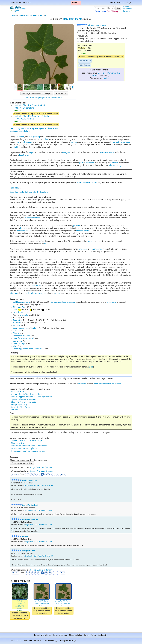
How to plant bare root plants (24, 448)
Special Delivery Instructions (23, 399)
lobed (46, 139)
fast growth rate (107, 152)
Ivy (46, 15)
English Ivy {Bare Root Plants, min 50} (39, 485)
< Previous (15, 474)
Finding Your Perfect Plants (31, 15)
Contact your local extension (63, 302)
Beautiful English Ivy (31, 505)
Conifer (34, 328)
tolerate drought (116, 165)
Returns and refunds (42, 635)
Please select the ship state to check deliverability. (101, 57)
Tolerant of (18, 320)
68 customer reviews (92, 25)
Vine (15, 346)
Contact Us (103, 635)
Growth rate (18, 312)
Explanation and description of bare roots (29, 446)
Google (101, 73)
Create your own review (22, 463)
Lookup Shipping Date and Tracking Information (31, 397)
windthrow (36, 286)
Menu (121, 3)
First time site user (30, 519)
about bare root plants (87, 182)
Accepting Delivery (19, 405)
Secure (95, 76)
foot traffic (24, 155)
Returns (14, 410)
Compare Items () (69, 641)
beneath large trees (121, 142)
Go (118, 8)
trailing (73, 142)
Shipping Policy (76, 635)
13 (54, 474)
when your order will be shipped (107, 384)
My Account (16, 641)
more (91, 367)
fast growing (34, 137)
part (81, 163)
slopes (32, 152)
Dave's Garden (114, 73)
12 (50, 474)
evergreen (20, 137)
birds (46, 244)
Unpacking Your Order (20, 407)
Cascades (17, 331)
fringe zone (111, 302)
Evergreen (17, 341)
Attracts (17, 325)
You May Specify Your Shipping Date (26, 394)
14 (57, 474)
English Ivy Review (30, 480)
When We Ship (17, 392)
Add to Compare (85, 65)
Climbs (16, 333)
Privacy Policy (90, 635)
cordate (87, 231)
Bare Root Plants (73, 19)
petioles (77, 226)
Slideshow (61, 93)
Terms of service (60, 635)
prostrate (24, 315)
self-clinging (27, 142)
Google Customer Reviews (41, 467)
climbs (37, 218)
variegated (98, 249)
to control (82, 384)
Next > (63, 474)
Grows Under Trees (21, 328)
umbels (91, 241)
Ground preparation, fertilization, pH (27, 441)
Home (113, 3)
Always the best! (29, 551)
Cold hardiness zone (22, 302)
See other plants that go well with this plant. (29, 192)
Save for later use (85, 61)
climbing (16, 147)
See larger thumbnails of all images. (37, 93)
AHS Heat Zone (19, 307)
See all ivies (16, 188)
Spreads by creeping (22, 336)
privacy (107, 78)
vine (17, 142)
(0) (129, 3)
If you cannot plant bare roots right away (29, 451)
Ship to (76, 3)
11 (46, 474)
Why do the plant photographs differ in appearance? (44, 98)
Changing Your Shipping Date (23, 402)
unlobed (80, 231)
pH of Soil (17, 323)
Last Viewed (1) (51, 641)
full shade (90, 163)
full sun (115, 163)
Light (15, 310)
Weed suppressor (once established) (28, 349)
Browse (27, 3)
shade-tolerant (31, 293)
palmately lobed (24, 231)
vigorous (14, 293)
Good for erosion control (23, 338)
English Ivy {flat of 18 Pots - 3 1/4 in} (39, 510)
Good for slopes (20, 344)
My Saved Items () (33, 641)
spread (58, 293)
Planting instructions (20, 443)
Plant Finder (16, 3)
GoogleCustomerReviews (127, 9)
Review (25, 536)
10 (42, 474)
